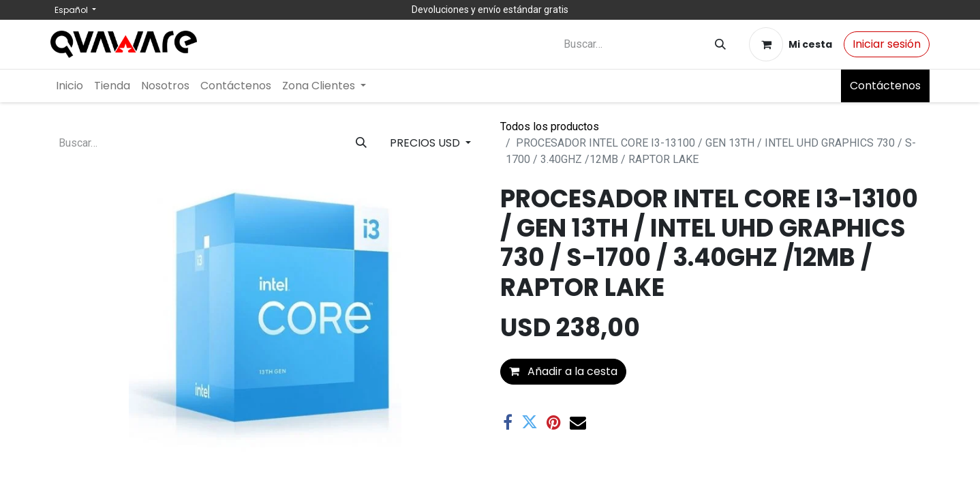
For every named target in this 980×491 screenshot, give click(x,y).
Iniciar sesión (887, 44)
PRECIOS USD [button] (426, 143)
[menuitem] (70, 86)
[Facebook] (508, 422)
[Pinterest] (554, 422)
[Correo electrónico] (578, 422)
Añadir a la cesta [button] (563, 371)
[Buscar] (720, 45)
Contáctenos (885, 86)
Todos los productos (550, 127)
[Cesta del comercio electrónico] (791, 44)
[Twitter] (530, 422)
